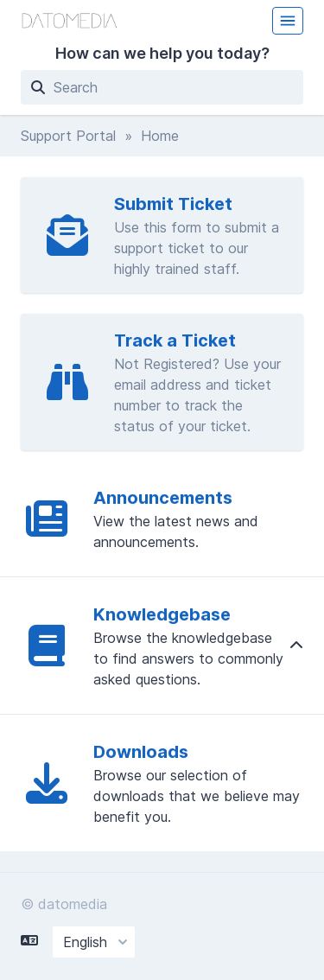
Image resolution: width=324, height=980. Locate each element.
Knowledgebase (162, 614)
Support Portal (68, 136)
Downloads (141, 752)
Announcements (163, 498)
